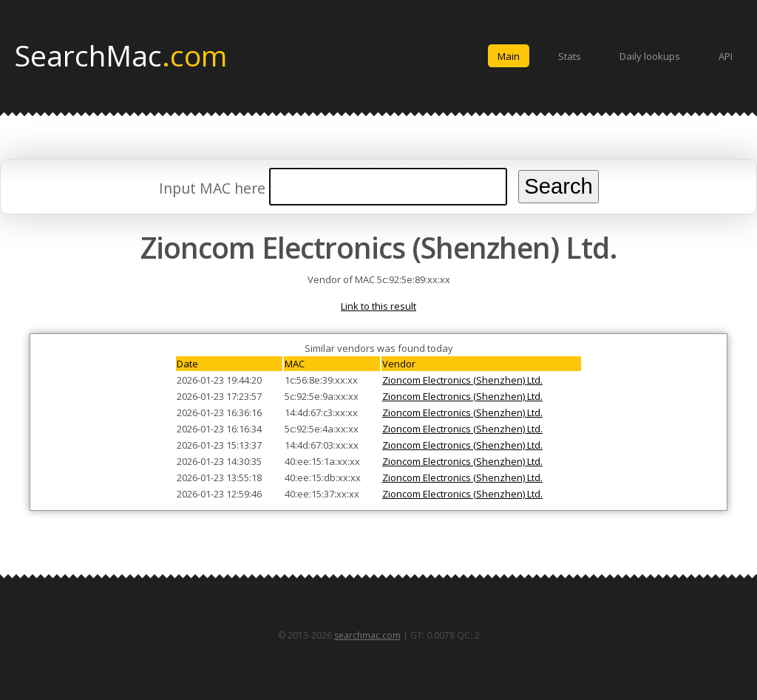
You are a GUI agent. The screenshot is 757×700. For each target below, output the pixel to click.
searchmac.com (367, 635)
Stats (570, 56)
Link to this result (378, 306)
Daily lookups (650, 56)
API (726, 56)
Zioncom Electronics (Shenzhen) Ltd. (462, 380)
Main (509, 56)
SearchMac (121, 55)
